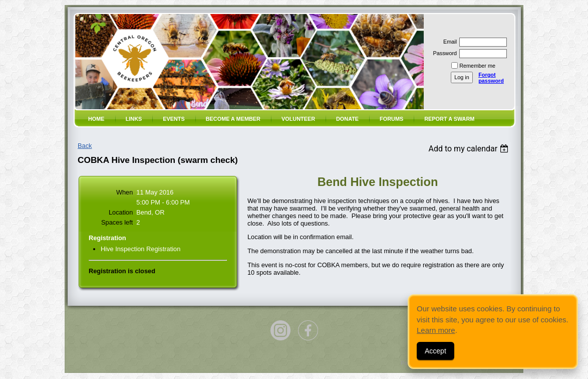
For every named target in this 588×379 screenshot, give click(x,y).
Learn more (436, 330)
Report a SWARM (449, 119)
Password (443, 53)
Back (85, 146)
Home (96, 119)
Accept (435, 351)
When (124, 192)
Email (448, 42)
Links (134, 119)
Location (121, 212)
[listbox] (470, 149)
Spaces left (117, 222)
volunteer (298, 119)
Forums (391, 119)
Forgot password (491, 78)
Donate (347, 119)
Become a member (233, 119)
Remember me (477, 66)
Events (174, 119)
